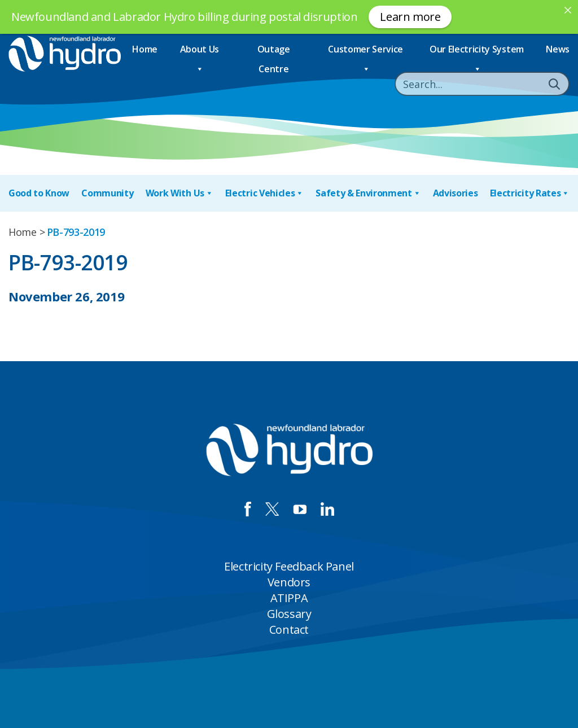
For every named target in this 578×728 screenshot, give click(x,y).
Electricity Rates (530, 193)
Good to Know (39, 193)
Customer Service (365, 51)
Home (145, 49)
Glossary (289, 614)
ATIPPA (289, 598)
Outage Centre (274, 51)
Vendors (289, 582)
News (558, 49)
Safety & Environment (368, 193)
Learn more (410, 17)
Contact (289, 630)
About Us (200, 51)
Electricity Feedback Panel (289, 566)
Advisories (456, 193)
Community (107, 193)
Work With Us (179, 193)
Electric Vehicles (264, 193)
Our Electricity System (477, 51)
